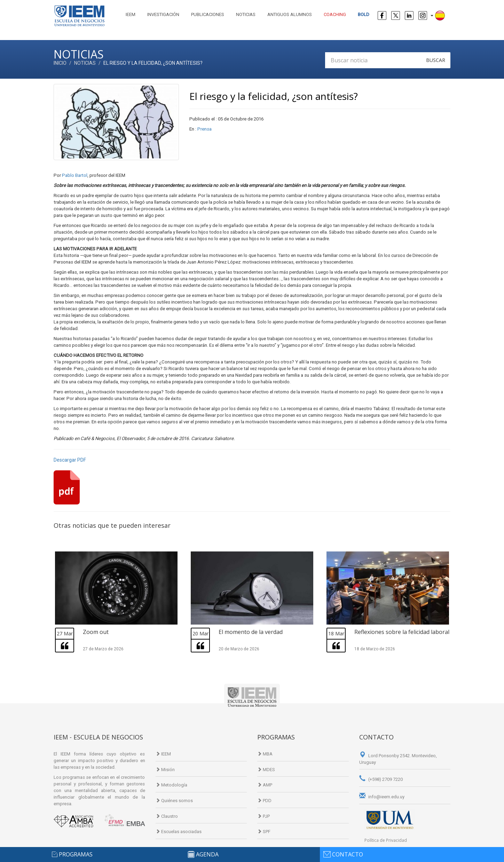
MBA (265, 754)
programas (76, 854)
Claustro (167, 816)
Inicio (60, 63)
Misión (165, 770)
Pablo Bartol (75, 175)
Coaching (335, 14)
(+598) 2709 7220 (381, 779)
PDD (264, 801)
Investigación (163, 14)
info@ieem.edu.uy (382, 797)
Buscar (436, 60)
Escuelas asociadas (179, 832)
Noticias (246, 14)
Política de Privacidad (386, 840)
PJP (263, 816)
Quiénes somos (174, 801)
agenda (207, 854)
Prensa (204, 129)
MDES (266, 770)
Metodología (171, 785)
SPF (264, 832)
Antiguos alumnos (290, 14)
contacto (348, 854)
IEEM (131, 14)
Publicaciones (208, 14)
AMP (265, 785)
